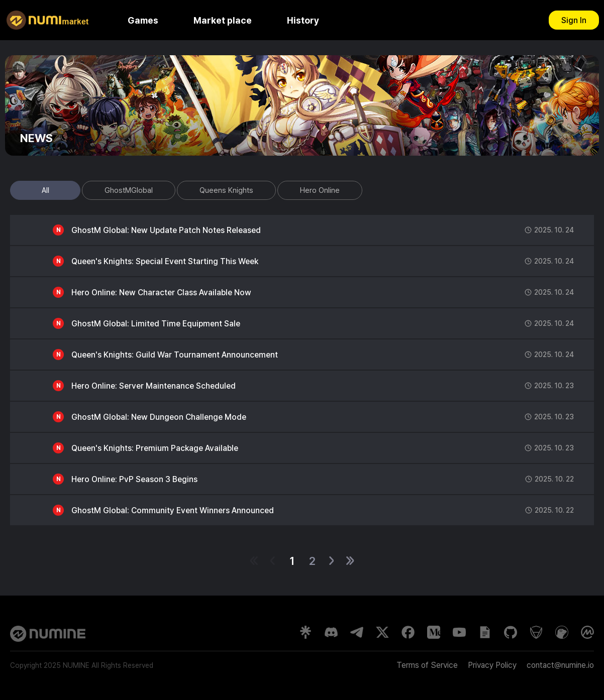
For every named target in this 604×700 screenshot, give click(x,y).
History (303, 20)
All (45, 190)
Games (143, 20)
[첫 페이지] (254, 561)
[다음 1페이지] (331, 561)
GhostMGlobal (129, 190)
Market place (223, 20)
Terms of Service (427, 665)
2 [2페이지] (312, 561)
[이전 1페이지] (273, 561)
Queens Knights (226, 190)
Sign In (574, 20)
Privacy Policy (492, 665)
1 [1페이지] (292, 561)
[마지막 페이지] (350, 561)
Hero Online (320, 190)
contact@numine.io (560, 665)
